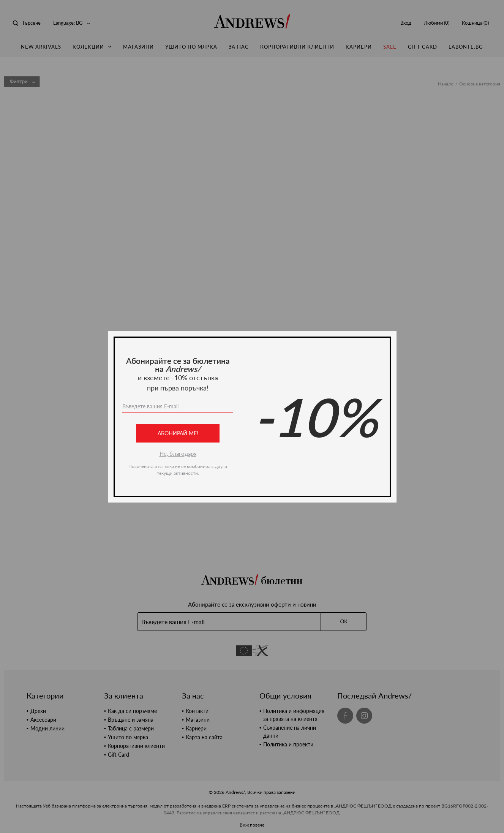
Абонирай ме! (178, 433)
